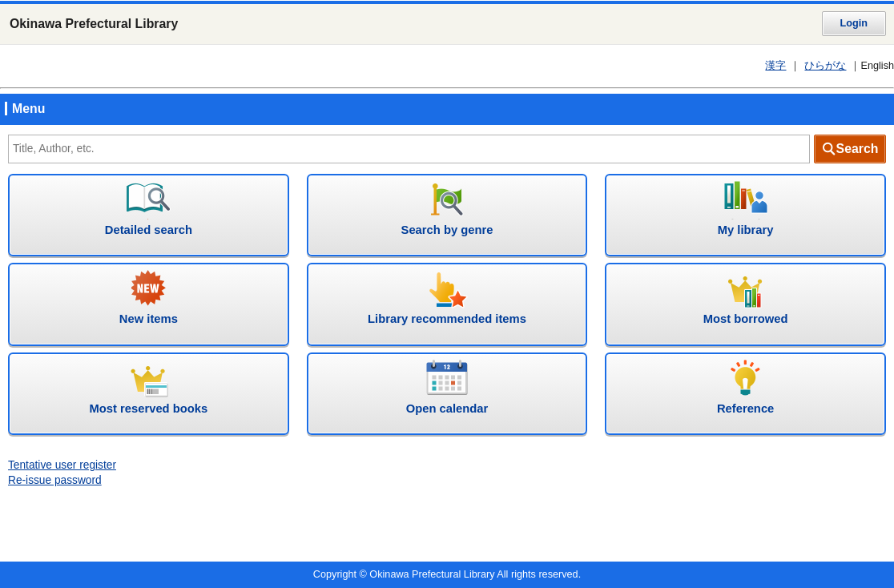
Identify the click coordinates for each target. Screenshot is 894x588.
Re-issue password (55, 480)
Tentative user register (62, 465)
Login (854, 23)
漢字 (775, 66)
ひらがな (825, 66)
